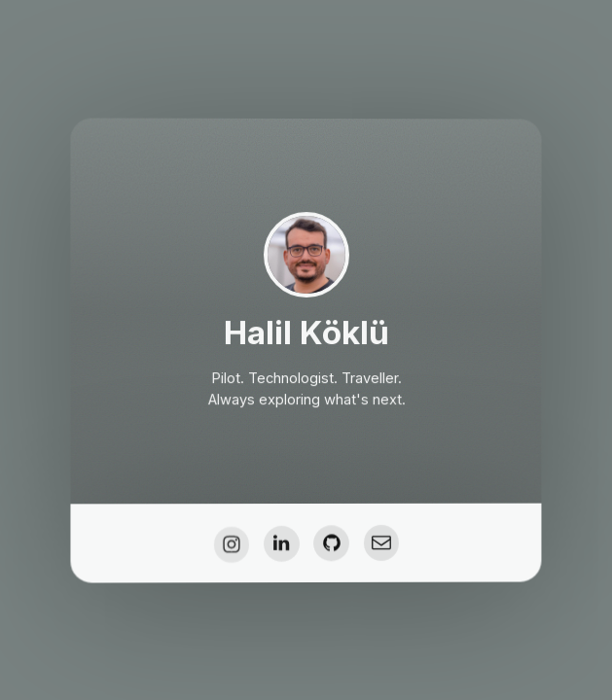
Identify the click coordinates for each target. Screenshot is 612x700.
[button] (231, 546)
